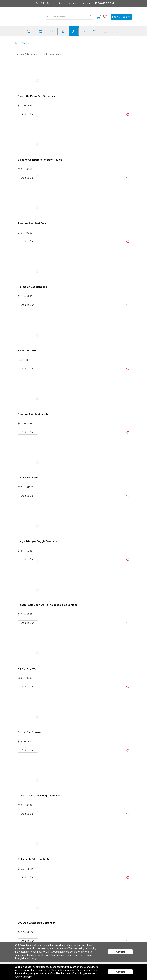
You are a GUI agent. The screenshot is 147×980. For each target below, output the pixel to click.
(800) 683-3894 (105, 3)
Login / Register (121, 17)
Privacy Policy (25, 977)
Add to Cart (28, 114)
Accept (120, 952)
